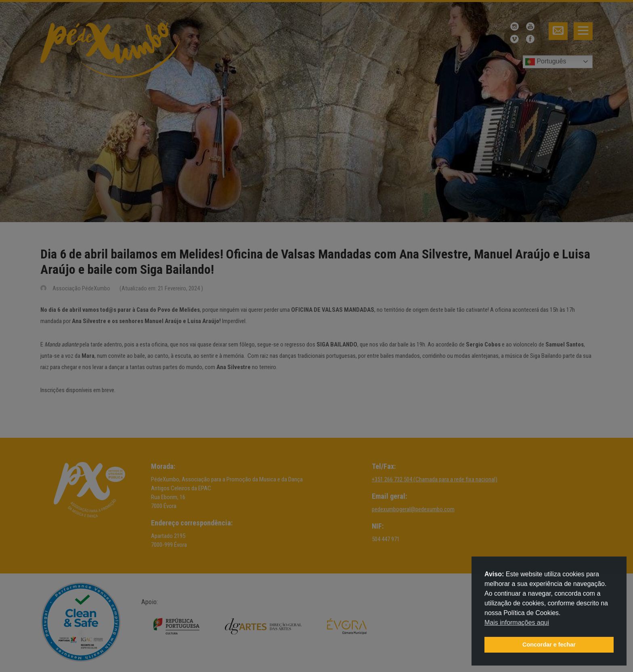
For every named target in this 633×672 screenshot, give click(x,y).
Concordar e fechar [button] (549, 645)
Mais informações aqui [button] (517, 623)
